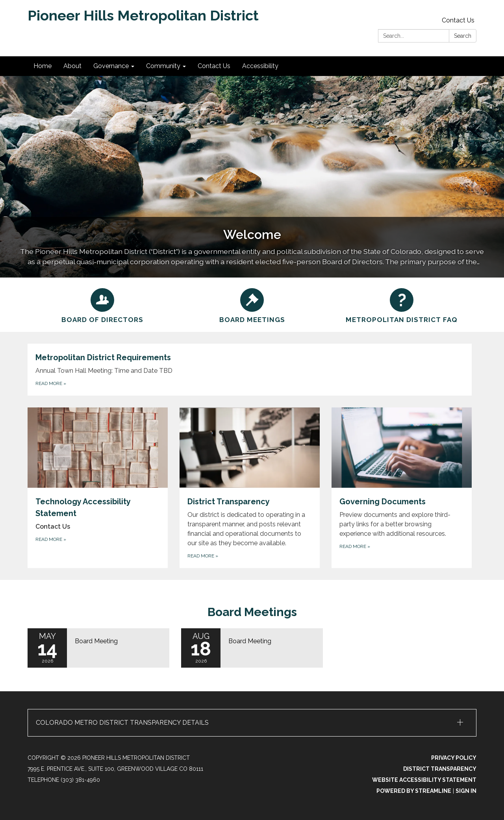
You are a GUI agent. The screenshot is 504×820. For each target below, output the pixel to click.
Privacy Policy (454, 758)
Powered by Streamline (414, 791)
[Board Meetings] (252, 305)
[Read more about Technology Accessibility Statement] (98, 488)
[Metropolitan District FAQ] (402, 305)
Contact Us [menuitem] (214, 66)
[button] (252, 723)
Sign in (466, 791)
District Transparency (440, 769)
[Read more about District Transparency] (250, 488)
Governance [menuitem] (111, 66)
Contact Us (458, 20)
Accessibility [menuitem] (260, 66)
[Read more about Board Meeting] (98, 648)
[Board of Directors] (102, 305)
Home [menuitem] (43, 66)
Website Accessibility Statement (424, 780)
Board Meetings (252, 612)
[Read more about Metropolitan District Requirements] (250, 370)
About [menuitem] (72, 66)
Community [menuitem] (163, 66)
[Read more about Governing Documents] (402, 488)
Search (463, 36)
